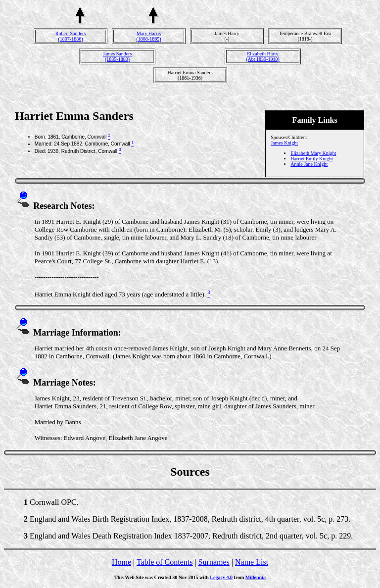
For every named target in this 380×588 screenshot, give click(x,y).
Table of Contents (165, 562)
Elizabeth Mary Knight (313, 153)
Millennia (256, 577)
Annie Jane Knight (309, 164)
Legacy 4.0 (221, 577)
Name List (252, 562)
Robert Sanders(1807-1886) (71, 36)
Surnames (214, 562)
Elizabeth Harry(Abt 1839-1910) (263, 56)
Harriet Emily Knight (312, 159)
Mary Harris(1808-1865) (149, 36)
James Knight (284, 143)
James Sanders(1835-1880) (118, 56)
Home (121, 562)
